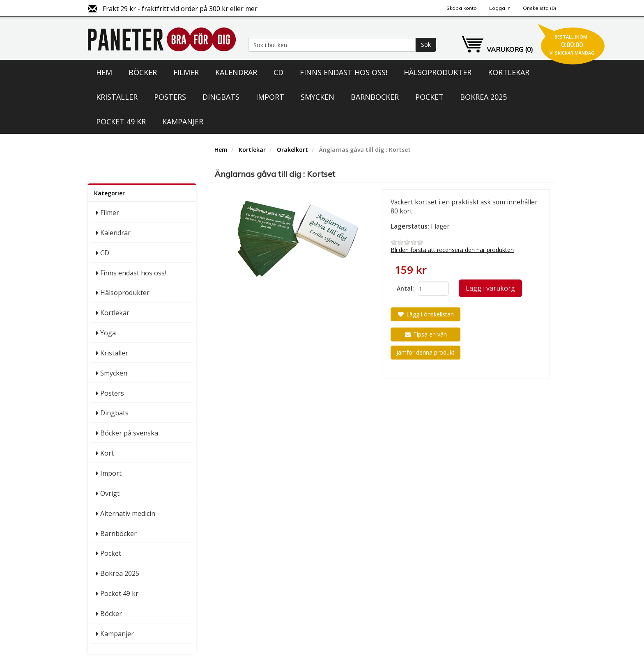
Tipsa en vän (425, 334)
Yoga (108, 333)
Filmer (186, 72)
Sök (426, 45)
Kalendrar (236, 72)
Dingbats (221, 97)
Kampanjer (183, 121)
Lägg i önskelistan (425, 314)
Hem (104, 72)
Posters (170, 97)
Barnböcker (375, 97)
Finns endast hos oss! (344, 72)
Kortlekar (509, 72)
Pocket (429, 97)
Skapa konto (462, 8)
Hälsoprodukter (438, 72)
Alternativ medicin (128, 513)
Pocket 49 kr (121, 121)
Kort (107, 453)
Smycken (317, 97)
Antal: (404, 288)
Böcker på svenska (129, 433)
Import (270, 97)
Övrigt (110, 493)
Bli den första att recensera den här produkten (452, 250)
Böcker (143, 72)
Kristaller (117, 97)
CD (278, 72)
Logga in (500, 8)
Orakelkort (292, 150)
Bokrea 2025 (483, 97)
